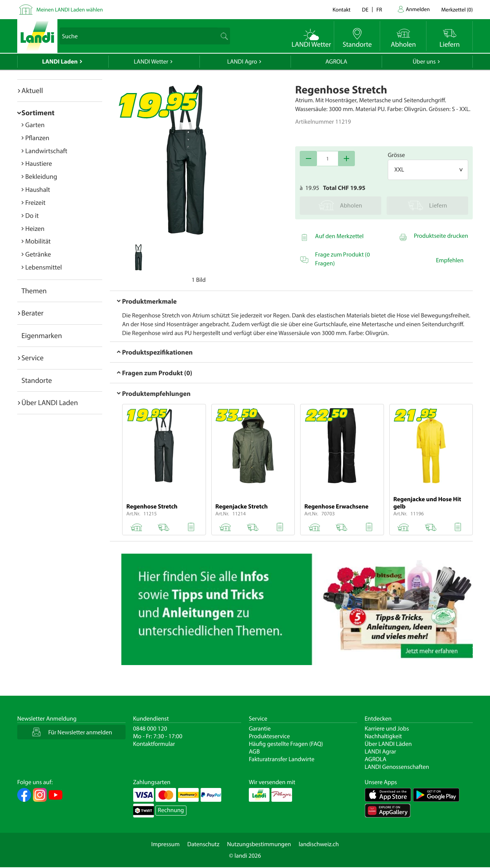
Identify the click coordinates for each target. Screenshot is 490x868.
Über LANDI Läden (388, 744)
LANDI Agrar (381, 752)
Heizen (35, 228)
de (365, 9)
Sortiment (38, 113)
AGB (254, 752)
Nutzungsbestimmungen (259, 844)
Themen (34, 291)
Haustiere (39, 163)
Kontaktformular (154, 744)
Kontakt (342, 9)
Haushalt (38, 189)
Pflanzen (37, 138)
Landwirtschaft (46, 151)
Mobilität (38, 241)
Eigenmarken (42, 335)
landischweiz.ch (319, 844)
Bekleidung (41, 176)
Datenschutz (203, 844)
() (457, 9)
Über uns (424, 62)
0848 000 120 (150, 729)
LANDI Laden (60, 62)
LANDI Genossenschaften (397, 767)
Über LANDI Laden (50, 402)
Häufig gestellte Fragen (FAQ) (286, 744)
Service (33, 358)
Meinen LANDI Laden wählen (70, 9)
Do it (32, 215)
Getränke (38, 254)
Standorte (37, 380)
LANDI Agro (242, 62)
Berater (33, 313)
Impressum (165, 844)
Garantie (260, 729)
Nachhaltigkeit (383, 736)
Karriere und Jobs (387, 729)
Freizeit (35, 202)
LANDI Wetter (151, 62)
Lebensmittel (44, 267)
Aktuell (32, 90)
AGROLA (336, 62)
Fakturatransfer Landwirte (282, 759)
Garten (35, 125)
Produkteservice (269, 736)
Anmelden (418, 9)
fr (379, 9)
